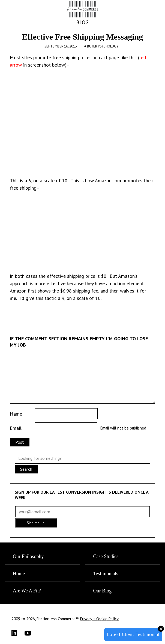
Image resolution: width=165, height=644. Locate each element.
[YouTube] (31, 633)
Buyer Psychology (103, 46)
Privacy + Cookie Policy (99, 619)
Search (26, 469)
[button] (149, 10)
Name (16, 414)
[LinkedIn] (18, 633)
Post (20, 442)
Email (16, 428)
